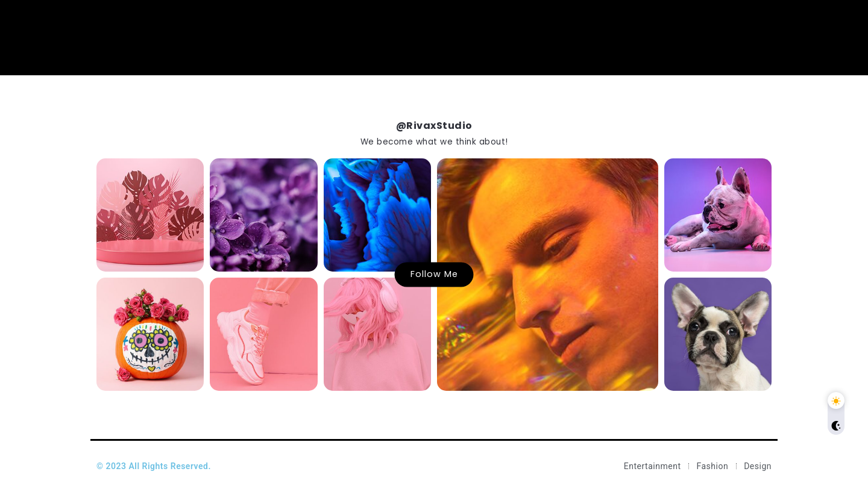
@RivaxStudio (434, 126)
